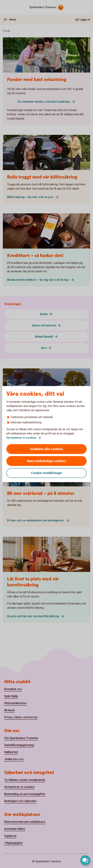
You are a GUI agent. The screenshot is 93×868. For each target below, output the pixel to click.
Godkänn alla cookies (46, 449)
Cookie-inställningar (46, 473)
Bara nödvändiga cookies (46, 461)
